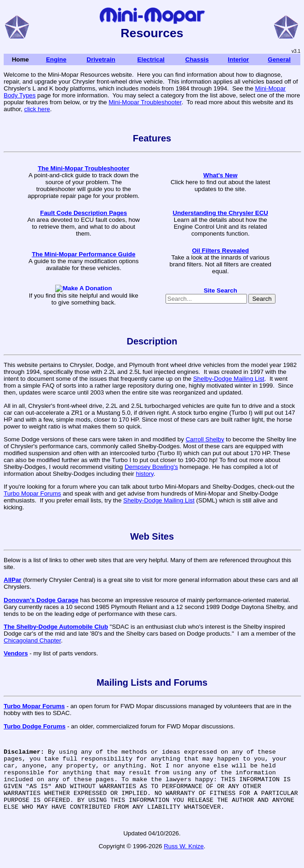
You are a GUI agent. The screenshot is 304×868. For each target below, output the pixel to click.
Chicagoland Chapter (32, 640)
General (279, 59)
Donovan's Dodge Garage (41, 600)
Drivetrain (101, 59)
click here (37, 109)
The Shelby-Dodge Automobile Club (56, 627)
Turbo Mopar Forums (32, 493)
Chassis (197, 59)
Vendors (16, 653)
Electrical (151, 59)
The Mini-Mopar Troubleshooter (83, 168)
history (144, 474)
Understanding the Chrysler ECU (221, 213)
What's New (220, 175)
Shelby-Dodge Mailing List (229, 379)
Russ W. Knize (184, 859)
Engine (56, 59)
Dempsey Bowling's (151, 467)
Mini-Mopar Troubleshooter (145, 102)
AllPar (13, 580)
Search (262, 299)
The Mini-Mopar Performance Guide (83, 254)
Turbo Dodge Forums (35, 726)
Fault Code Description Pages (83, 213)
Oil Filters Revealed (220, 251)
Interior (238, 59)
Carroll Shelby (205, 439)
